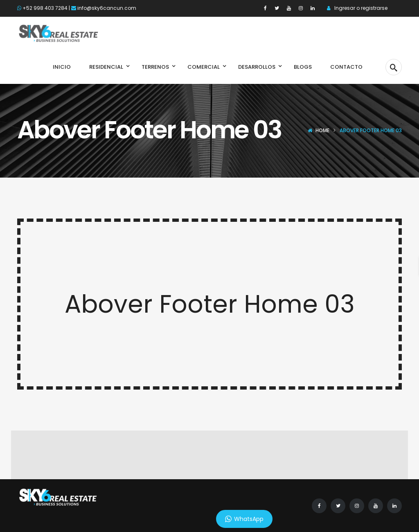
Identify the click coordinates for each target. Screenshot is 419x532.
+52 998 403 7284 (45, 8)
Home (322, 130)
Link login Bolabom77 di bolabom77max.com (91, 462)
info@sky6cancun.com (107, 8)
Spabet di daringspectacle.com (80, 434)
